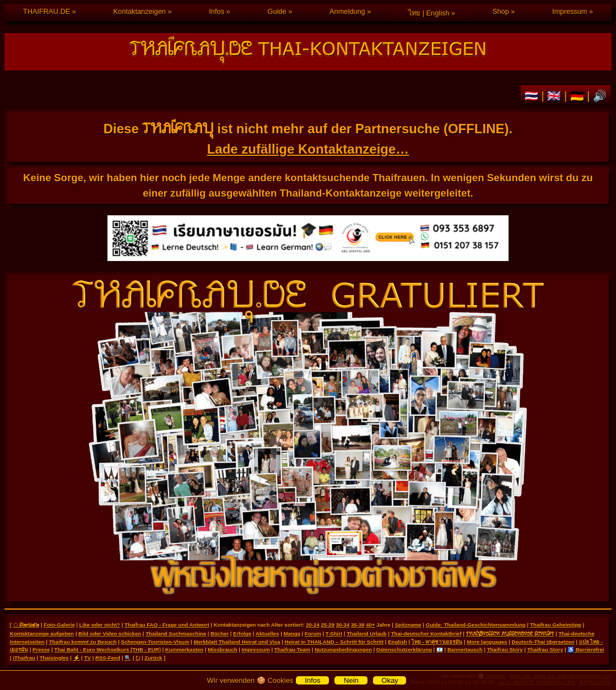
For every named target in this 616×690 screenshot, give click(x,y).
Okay (390, 680)
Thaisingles (54, 658)
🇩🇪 (579, 96)
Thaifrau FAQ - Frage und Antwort (167, 625)
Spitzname (408, 625)
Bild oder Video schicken (110, 634)
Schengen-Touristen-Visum (155, 642)
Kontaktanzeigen (140, 11)
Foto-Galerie (59, 625)
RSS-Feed (108, 658)
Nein (351, 680)
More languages (487, 642)
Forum (313, 634)
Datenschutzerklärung (404, 650)
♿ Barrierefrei (586, 650)
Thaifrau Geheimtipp (556, 625)
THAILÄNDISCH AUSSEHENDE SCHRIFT (510, 633)
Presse (41, 650)
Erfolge (242, 634)
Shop (501, 11)
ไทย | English (429, 13)
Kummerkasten (184, 650)
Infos (217, 11)
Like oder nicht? (100, 625)
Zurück (153, 658)
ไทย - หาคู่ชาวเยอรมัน (437, 642)
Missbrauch (222, 650)
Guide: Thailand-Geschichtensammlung (476, 625)
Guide (277, 11)
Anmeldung (347, 11)
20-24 (313, 625)
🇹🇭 (533, 96)
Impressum (569, 11)
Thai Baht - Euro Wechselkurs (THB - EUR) (108, 650)
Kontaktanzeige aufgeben (42, 634)
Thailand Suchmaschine (176, 634)
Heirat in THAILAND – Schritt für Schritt (334, 642)
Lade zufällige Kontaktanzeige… (308, 149)
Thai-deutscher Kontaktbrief (426, 634)
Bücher (220, 634)
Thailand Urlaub (367, 634)
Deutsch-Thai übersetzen (543, 642)
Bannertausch (465, 650)
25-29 (328, 625)
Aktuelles (268, 634)
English (398, 642)
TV (88, 658)
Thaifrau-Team (292, 650)
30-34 (343, 625)
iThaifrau (24, 658)
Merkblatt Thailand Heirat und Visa (237, 642)
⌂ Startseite (26, 624)
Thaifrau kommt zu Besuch (83, 642)
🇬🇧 (556, 96)
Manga (292, 634)
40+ (370, 625)
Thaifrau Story (505, 650)
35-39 (358, 625)
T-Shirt (334, 634)
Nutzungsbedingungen (343, 650)
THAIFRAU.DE (47, 11)
